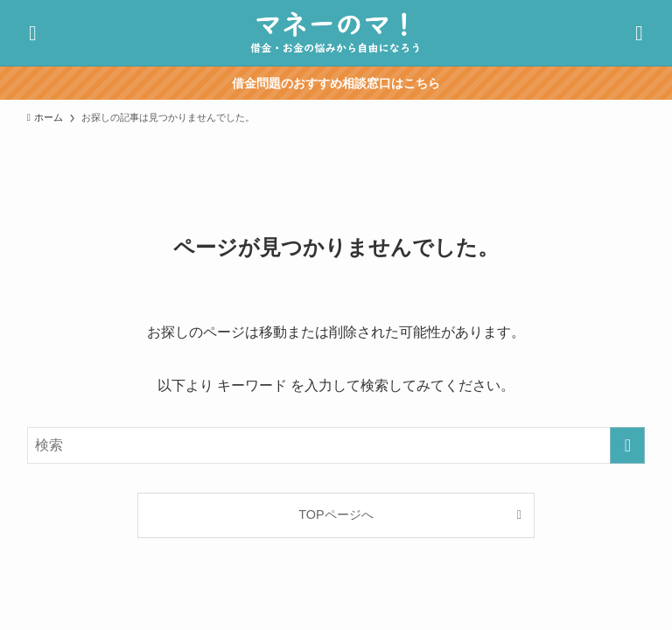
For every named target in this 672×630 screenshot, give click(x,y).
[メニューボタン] (639, 33)
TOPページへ (336, 514)
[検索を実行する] (627, 445)
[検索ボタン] (33, 33)
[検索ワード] (336, 445)
